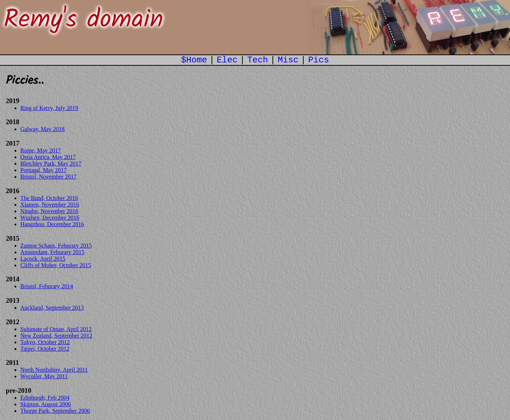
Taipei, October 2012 (45, 349)
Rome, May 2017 (41, 150)
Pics (318, 60)
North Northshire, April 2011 (54, 370)
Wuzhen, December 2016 (50, 218)
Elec (227, 60)
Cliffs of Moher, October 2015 (56, 265)
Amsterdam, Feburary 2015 (52, 252)
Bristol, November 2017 (48, 177)
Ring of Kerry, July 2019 (49, 108)
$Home (194, 60)
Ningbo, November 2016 (49, 211)
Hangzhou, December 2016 (52, 224)
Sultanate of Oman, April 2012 (56, 329)
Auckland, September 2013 (52, 308)
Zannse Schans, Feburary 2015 (56, 246)
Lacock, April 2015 (43, 259)
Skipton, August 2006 (46, 404)
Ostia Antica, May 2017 (48, 157)
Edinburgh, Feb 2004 (45, 398)
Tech (258, 60)
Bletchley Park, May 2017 (51, 164)
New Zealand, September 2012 (56, 336)
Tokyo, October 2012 (45, 342)
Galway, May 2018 (42, 129)
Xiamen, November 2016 (50, 205)
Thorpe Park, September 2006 (55, 411)
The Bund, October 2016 (49, 198)
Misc (288, 60)
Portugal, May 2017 (44, 170)
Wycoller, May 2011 (44, 376)
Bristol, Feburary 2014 (47, 286)
